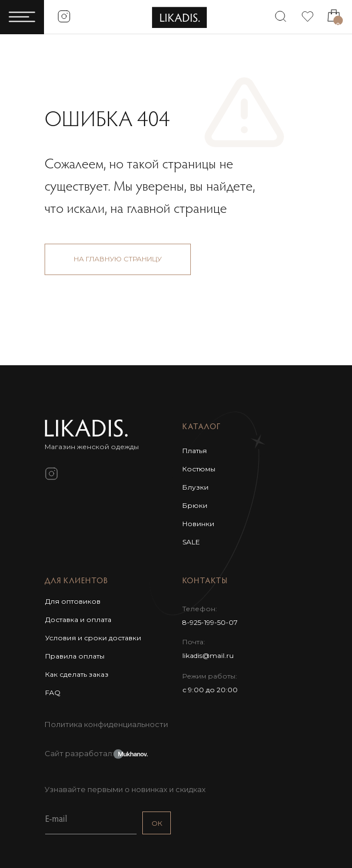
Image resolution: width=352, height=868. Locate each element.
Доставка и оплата (78, 619)
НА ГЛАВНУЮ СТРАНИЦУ (118, 259)
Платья (195, 451)
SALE (191, 542)
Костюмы (199, 469)
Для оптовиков (73, 601)
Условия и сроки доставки (93, 638)
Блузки (195, 487)
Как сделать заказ (77, 674)
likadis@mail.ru (208, 655)
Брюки (195, 505)
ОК (157, 823)
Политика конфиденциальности (106, 724)
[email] (91, 820)
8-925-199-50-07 (210, 622)
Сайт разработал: (79, 753)
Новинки (198, 524)
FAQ (53, 693)
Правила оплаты (75, 656)
